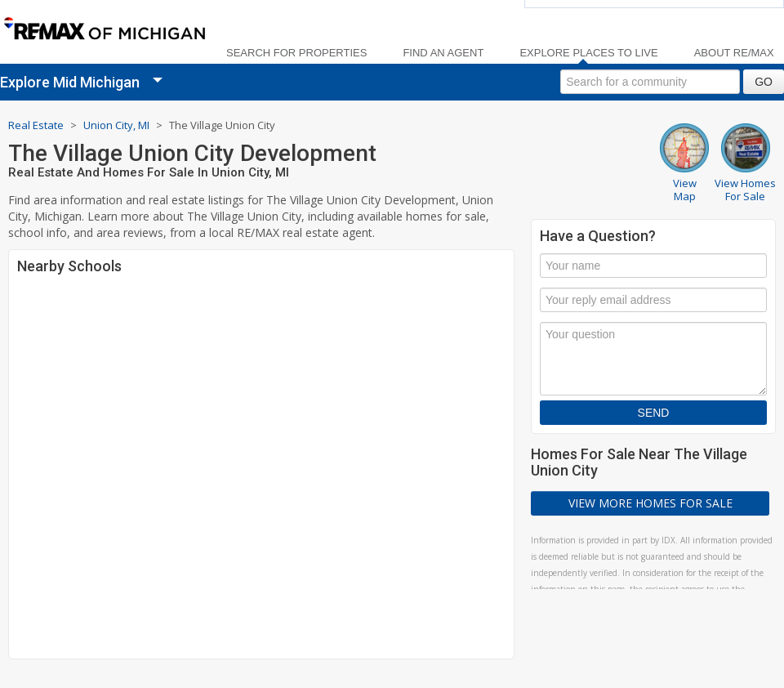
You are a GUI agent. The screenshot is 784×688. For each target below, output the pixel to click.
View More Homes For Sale (650, 503)
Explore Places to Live (588, 53)
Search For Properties (296, 53)
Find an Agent (443, 53)
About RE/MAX (734, 53)
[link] (104, 29)
